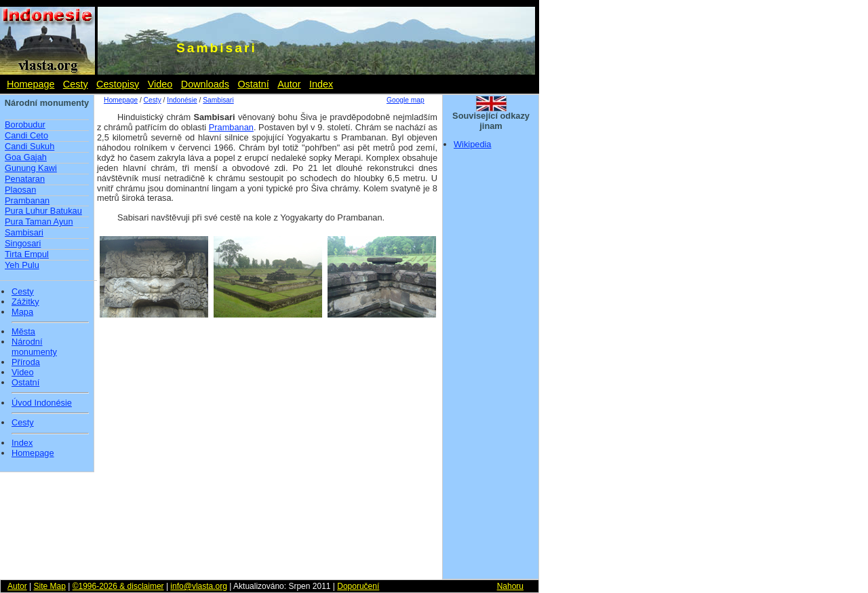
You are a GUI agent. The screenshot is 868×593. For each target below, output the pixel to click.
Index (321, 84)
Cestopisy (118, 84)
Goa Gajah (26, 157)
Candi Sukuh (29, 146)
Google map (406, 100)
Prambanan (27, 200)
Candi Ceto (26, 135)
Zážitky (25, 302)
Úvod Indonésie (42, 403)
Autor (289, 84)
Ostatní (253, 84)
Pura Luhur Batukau (43, 211)
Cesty (76, 84)
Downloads (205, 84)
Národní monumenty (34, 347)
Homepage (31, 84)
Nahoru (510, 586)
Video (160, 84)
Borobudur (25, 125)
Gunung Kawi (31, 168)
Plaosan (20, 190)
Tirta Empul (27, 254)
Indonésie (182, 100)
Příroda (26, 362)
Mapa (22, 312)
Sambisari (24, 232)
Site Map (49, 586)
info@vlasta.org (199, 586)
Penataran (25, 179)
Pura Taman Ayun (39, 222)
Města (23, 332)
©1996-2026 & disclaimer (118, 586)
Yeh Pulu (22, 265)
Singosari (23, 243)
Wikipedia (472, 144)
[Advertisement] (491, 368)
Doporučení (358, 586)
